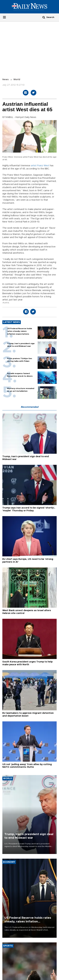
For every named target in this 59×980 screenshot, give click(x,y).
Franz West (43, 166)
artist (34, 166)
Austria (6, 303)
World (17, 80)
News (6, 80)
